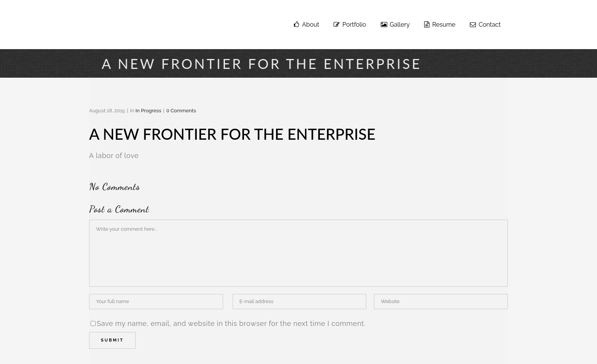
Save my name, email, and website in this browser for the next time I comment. (231, 323)
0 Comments (181, 111)
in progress (148, 111)
